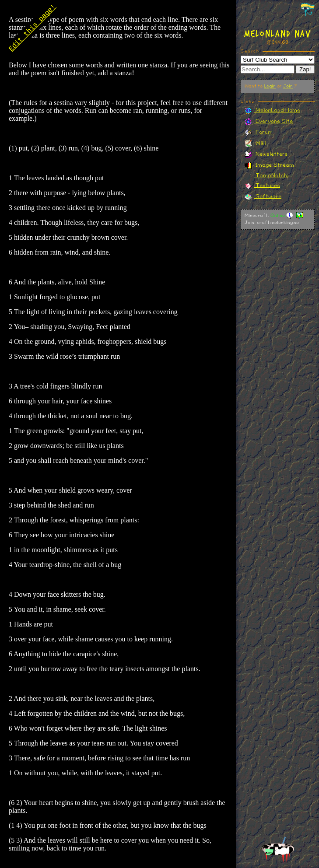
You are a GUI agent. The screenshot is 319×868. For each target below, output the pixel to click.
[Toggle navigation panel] (308, 10)
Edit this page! (32, 29)
